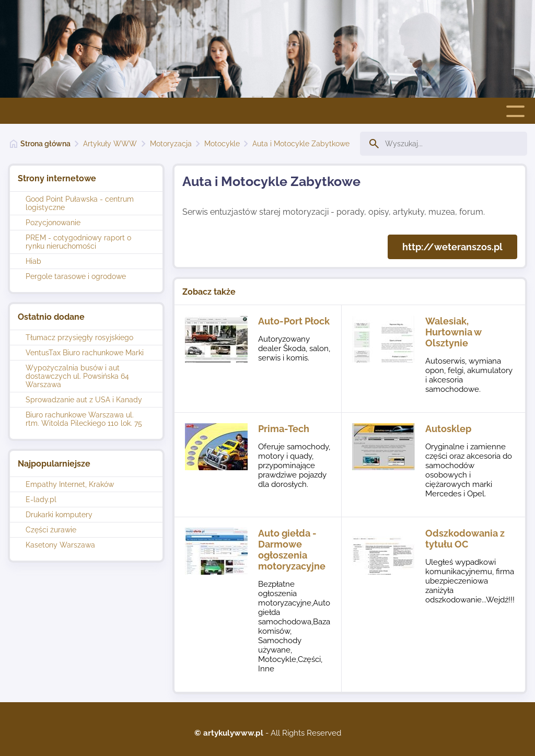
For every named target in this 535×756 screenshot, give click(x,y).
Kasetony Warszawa (60, 545)
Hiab (33, 261)
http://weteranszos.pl (452, 247)
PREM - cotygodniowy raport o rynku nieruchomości (78, 242)
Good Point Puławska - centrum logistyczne (80, 203)
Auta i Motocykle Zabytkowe (301, 144)
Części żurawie (51, 530)
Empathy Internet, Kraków (70, 484)
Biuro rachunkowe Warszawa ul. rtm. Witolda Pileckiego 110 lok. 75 (84, 419)
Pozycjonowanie (53, 223)
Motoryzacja (171, 144)
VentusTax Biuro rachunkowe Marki (85, 353)
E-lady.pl (41, 499)
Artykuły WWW (110, 144)
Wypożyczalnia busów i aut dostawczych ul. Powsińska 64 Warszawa (77, 376)
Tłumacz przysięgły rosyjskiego (79, 338)
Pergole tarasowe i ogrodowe (76, 276)
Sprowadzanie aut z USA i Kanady (84, 400)
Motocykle (222, 144)
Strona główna (45, 144)
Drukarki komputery (59, 515)
